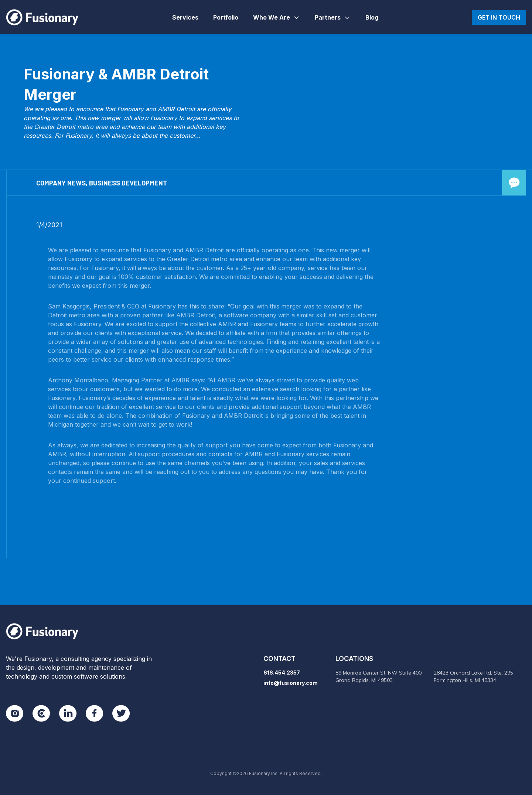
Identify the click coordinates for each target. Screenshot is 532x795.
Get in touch (499, 17)
